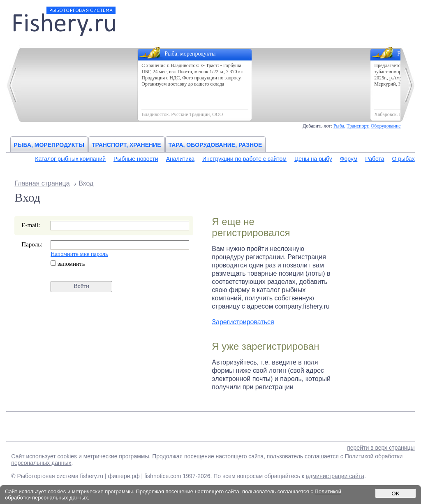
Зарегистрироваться (243, 322)
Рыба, (339, 126)
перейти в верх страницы (381, 448)
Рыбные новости (136, 159)
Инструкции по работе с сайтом (244, 159)
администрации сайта (335, 476)
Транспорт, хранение (126, 145)
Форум (349, 159)
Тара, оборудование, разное (215, 145)
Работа (375, 159)
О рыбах (404, 159)
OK (395, 494)
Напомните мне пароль (79, 254)
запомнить (68, 264)
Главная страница (42, 183)
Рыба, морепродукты (49, 145)
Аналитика (180, 159)
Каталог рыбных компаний (70, 159)
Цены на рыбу (313, 159)
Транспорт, (358, 126)
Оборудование (386, 126)
